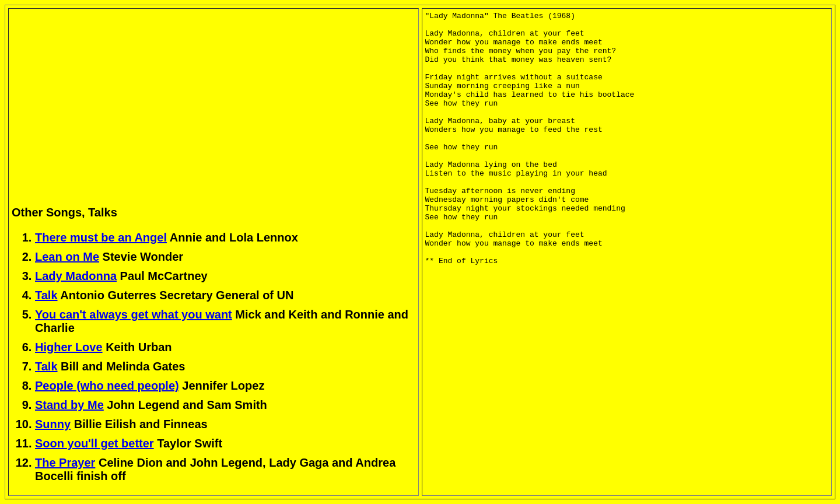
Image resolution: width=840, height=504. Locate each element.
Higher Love (69, 347)
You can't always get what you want (134, 314)
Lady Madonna (76, 276)
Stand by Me (69, 405)
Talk (46, 295)
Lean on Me (67, 257)
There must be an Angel (101, 237)
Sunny (53, 424)
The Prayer (65, 463)
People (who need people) (107, 386)
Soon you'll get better (94, 443)
